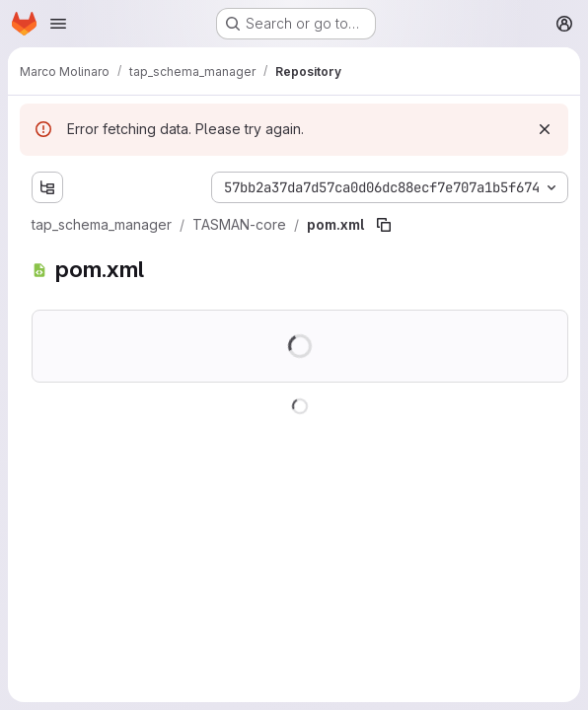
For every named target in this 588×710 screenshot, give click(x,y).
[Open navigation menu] (58, 24)
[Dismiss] (545, 129)
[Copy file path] (384, 225)
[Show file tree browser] (47, 187)
